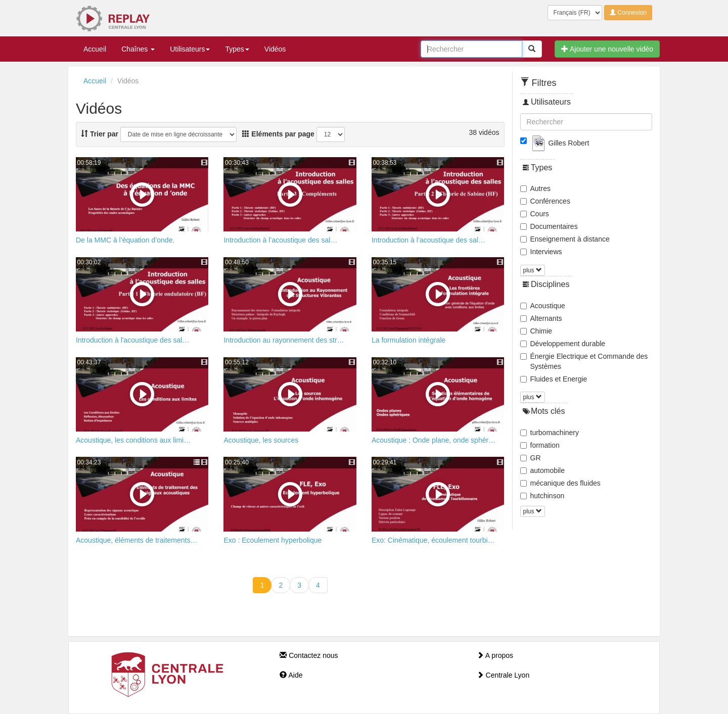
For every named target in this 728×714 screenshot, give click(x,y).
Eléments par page (278, 134)
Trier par (100, 134)
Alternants (541, 318)
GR (531, 458)
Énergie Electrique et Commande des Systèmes (584, 361)
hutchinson (542, 496)
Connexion (628, 13)
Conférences (545, 201)
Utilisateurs (190, 49)
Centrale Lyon (503, 675)
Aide (291, 675)
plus (533, 270)
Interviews (541, 252)
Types (237, 49)
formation (540, 445)
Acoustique (543, 306)
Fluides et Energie (554, 379)
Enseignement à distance (565, 239)
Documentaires (549, 226)
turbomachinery (550, 433)
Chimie (536, 331)
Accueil (95, 49)
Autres (535, 188)
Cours (535, 214)
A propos (495, 655)
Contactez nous (309, 655)
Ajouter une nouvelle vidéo (607, 49)
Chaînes (138, 49)
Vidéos (275, 49)
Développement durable (563, 344)
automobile (543, 470)
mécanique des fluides (560, 483)
